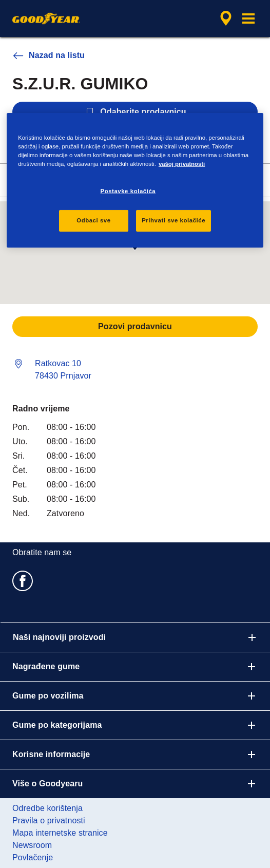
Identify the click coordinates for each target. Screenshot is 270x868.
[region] (135, 180)
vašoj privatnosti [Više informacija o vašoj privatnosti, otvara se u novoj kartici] (182, 164)
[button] (248, 18)
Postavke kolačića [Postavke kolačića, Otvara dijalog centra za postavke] (128, 191)
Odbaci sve (93, 220)
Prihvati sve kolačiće (173, 220)
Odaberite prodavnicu (135, 112)
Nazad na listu (49, 55)
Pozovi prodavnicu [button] (135, 326)
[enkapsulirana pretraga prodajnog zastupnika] (226, 18)
